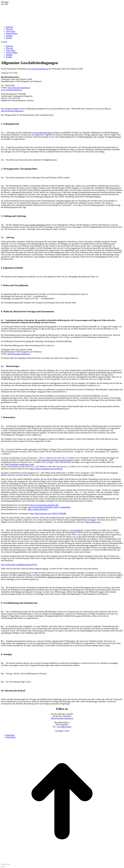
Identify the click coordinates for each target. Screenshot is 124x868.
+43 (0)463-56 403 (64, 727)
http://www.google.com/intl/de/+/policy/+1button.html (49, 507)
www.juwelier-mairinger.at (38, 69)
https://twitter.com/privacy (38, 509)
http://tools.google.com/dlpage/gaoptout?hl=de (19, 565)
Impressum (10, 735)
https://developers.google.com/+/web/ (20, 464)
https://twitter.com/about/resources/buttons (46, 469)
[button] (62, 42)
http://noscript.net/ (93, 522)
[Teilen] (4, 864)
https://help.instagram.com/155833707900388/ (48, 513)
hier (24, 227)
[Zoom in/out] (9, 864)
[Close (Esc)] (2, 864)
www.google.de (76, 530)
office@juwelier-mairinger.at (19, 88)
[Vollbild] (7, 864)
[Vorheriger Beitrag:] (2, 867)
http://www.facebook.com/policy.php (44, 505)
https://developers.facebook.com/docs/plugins (55, 460)
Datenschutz (11, 737)
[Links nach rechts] (4, 867)
